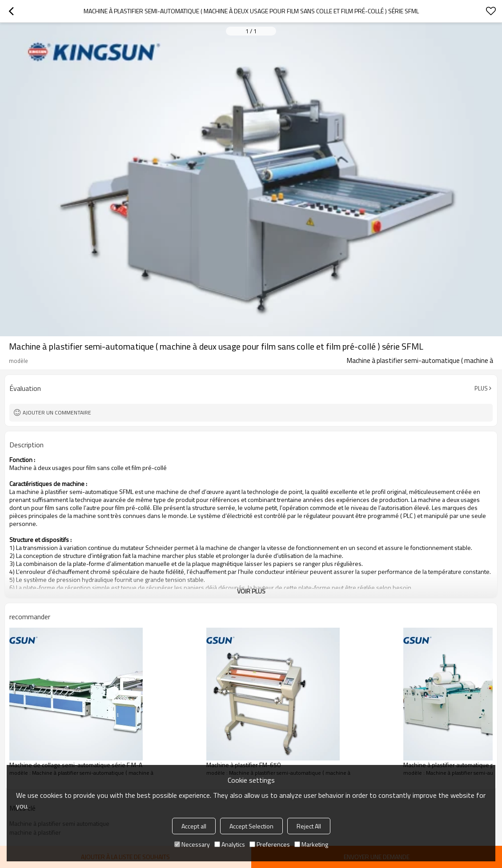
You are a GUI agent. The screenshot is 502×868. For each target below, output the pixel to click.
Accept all (194, 826)
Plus (481, 388)
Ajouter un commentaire (57, 412)
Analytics (230, 844)
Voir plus (251, 591)
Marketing (311, 844)
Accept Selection (251, 826)
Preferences (270, 844)
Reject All (309, 826)
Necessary (192, 844)
